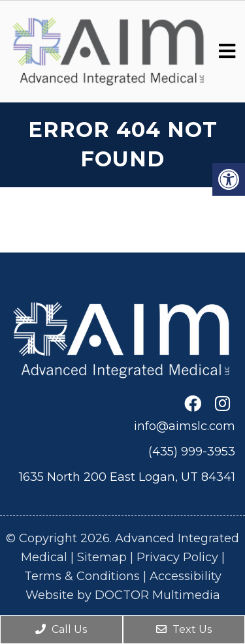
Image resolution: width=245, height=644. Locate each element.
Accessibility (186, 576)
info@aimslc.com (185, 426)
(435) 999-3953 (192, 452)
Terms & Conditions (82, 576)
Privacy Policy (177, 557)
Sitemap (102, 557)
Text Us (184, 629)
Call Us (61, 629)
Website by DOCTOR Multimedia (123, 595)
